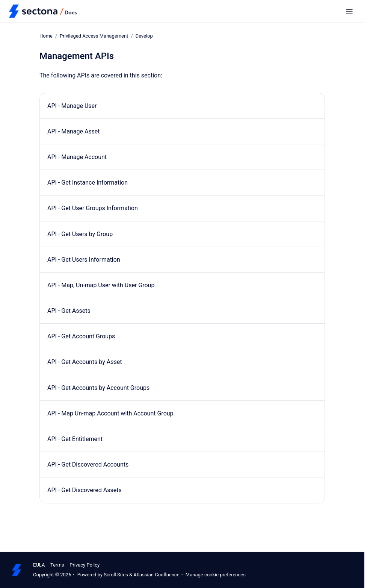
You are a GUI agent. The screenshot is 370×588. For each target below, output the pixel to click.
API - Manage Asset (74, 131)
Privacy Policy (85, 565)
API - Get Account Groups (81, 336)
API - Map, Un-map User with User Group (101, 285)
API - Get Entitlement (75, 439)
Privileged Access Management (94, 36)
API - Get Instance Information (88, 183)
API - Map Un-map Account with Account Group (110, 413)
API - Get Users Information (84, 260)
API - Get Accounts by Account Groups (98, 388)
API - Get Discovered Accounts (88, 464)
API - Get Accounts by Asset (85, 362)
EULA (39, 565)
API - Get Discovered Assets (85, 490)
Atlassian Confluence (156, 575)
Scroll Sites (116, 575)
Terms (57, 565)
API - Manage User (72, 105)
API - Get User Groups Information (93, 208)
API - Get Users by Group (80, 234)
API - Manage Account (77, 157)
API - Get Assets (69, 311)
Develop (144, 36)
